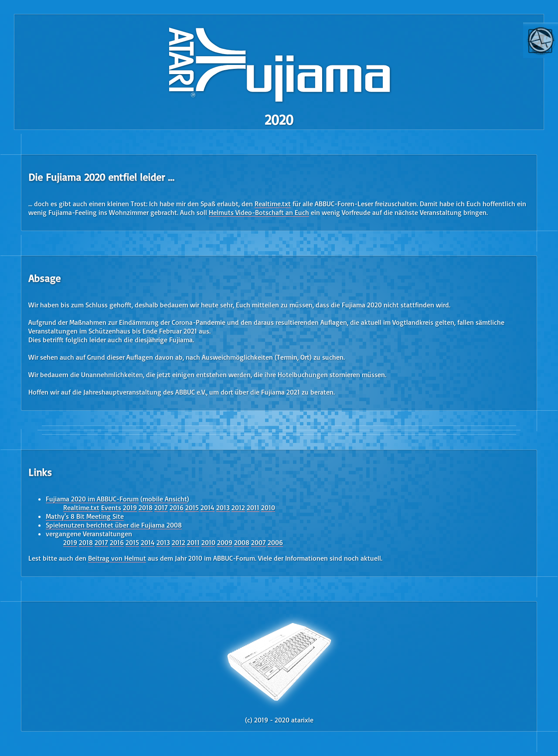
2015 (192, 507)
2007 (259, 542)
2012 (238, 507)
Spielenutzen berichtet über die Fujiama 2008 (114, 525)
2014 (208, 507)
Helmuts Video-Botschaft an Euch (259, 212)
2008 (242, 542)
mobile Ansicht (165, 499)
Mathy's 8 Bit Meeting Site (85, 516)
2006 (275, 542)
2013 (223, 507)
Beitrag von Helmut (117, 558)
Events (111, 507)
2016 (177, 507)
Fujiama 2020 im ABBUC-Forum (92, 499)
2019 (130, 507)
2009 (225, 542)
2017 (161, 507)
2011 (253, 507)
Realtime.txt (273, 204)
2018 (146, 507)
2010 (268, 507)
